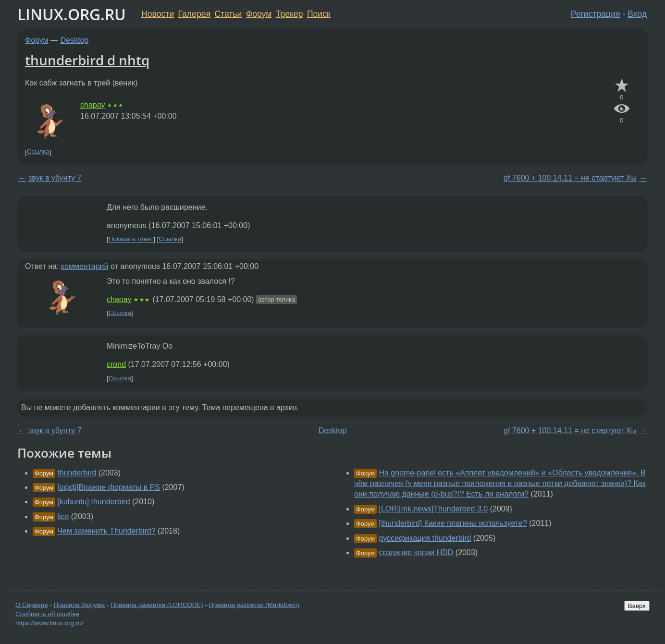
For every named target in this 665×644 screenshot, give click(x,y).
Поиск (319, 14)
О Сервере (32, 605)
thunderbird (77, 473)
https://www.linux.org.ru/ (49, 623)
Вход (637, 14)
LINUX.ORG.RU (72, 14)
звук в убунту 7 (55, 178)
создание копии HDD (416, 553)
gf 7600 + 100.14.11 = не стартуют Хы (570, 178)
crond (116, 364)
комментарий (85, 266)
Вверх (637, 606)
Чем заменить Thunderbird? (106, 531)
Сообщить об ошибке (47, 614)
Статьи (228, 14)
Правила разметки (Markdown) (254, 605)
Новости (158, 14)
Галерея (194, 14)
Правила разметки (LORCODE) (157, 605)
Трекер (289, 14)
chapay (93, 105)
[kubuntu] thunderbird (93, 502)
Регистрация (596, 14)
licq (63, 516)
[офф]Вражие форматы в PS (109, 487)
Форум (259, 14)
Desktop (75, 40)
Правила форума (80, 605)
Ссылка (38, 152)
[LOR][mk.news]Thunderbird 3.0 (433, 509)
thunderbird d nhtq (87, 60)
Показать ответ (131, 239)
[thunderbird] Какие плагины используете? (453, 523)
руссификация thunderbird (425, 538)
